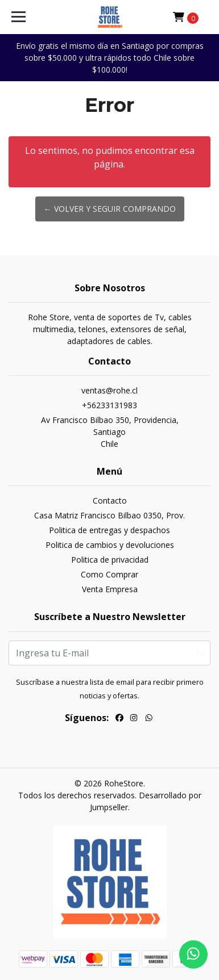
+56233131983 (109, 405)
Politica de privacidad (110, 560)
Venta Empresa (110, 589)
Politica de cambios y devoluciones (110, 545)
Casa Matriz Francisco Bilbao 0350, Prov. (109, 515)
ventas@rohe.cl (109, 390)
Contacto (110, 501)
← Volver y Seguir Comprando (110, 209)
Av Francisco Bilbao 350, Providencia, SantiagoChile (110, 432)
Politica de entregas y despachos (109, 530)
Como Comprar (109, 574)
